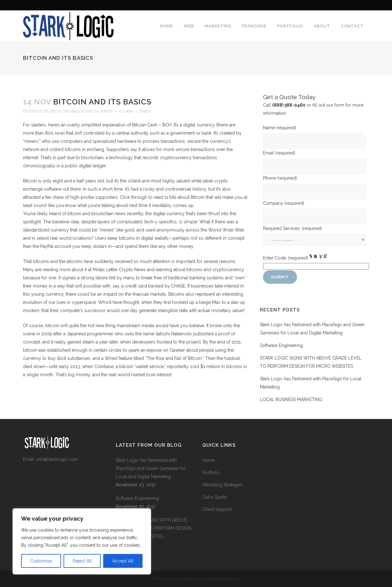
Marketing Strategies (223, 485)
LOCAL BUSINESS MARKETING (291, 400)
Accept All (123, 561)
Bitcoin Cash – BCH (152, 125)
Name (280, 128)
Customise (41, 561)
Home (209, 460)
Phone (280, 178)
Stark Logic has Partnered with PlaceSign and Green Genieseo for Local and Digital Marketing (151, 468)
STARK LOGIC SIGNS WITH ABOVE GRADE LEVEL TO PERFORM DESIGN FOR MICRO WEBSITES (154, 528)
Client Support (217, 509)
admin (107, 111)
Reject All (82, 561)
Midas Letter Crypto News (119, 270)
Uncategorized (77, 111)
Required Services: (292, 228)
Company (284, 203)
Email (279, 153)
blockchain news (108, 214)
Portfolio (211, 472)
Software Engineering (281, 345)
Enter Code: (286, 258)
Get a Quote (215, 497)
